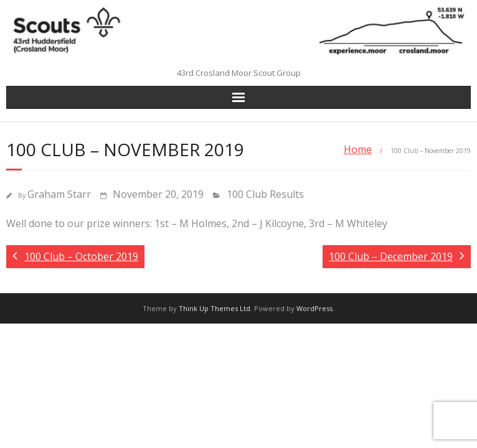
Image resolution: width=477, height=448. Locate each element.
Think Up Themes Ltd (215, 308)
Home (358, 149)
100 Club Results (265, 194)
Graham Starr (59, 194)
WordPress (314, 308)
